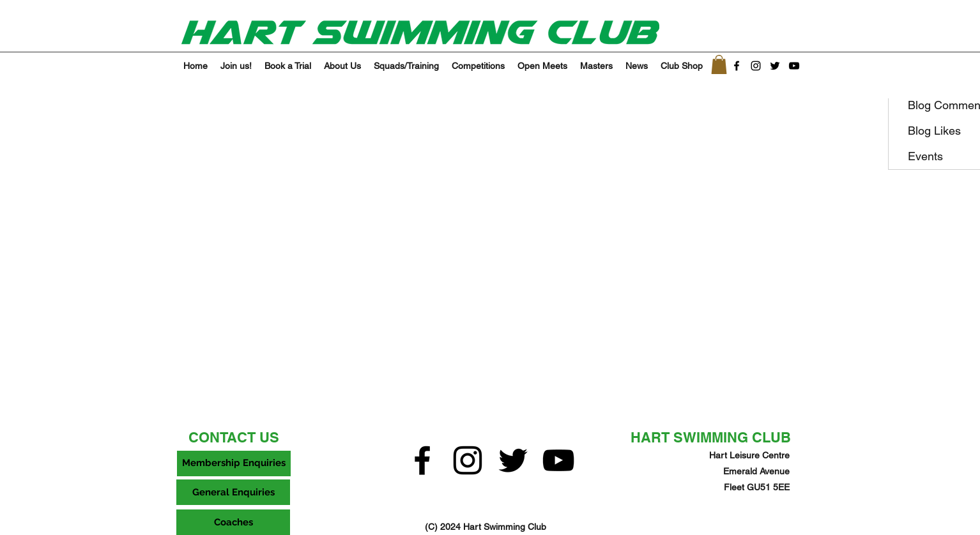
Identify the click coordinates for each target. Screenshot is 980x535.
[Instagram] (756, 66)
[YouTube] (794, 66)
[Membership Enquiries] (234, 463)
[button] (719, 64)
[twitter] (775, 66)
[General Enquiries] (233, 492)
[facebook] (737, 66)
